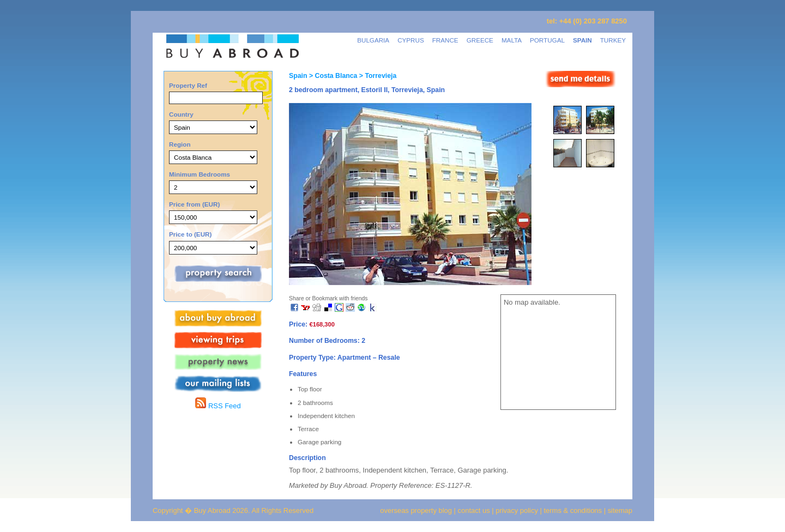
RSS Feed (218, 406)
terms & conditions (574, 510)
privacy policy (517, 510)
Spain (298, 76)
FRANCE (445, 40)
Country (181, 114)
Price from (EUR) (194, 204)
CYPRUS (411, 40)
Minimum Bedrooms (200, 174)
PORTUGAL (547, 40)
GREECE (480, 40)
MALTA (512, 40)
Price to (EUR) (190, 234)
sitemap (619, 510)
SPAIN (582, 40)
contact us (474, 510)
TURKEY (613, 40)
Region (180, 144)
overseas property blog (416, 510)
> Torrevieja (377, 76)
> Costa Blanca (332, 76)
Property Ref (188, 85)
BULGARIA (373, 40)
